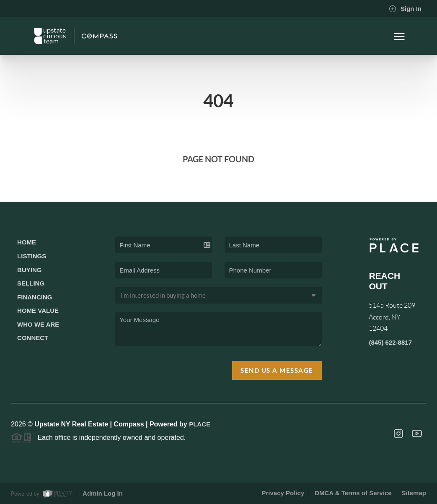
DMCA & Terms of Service (353, 493)
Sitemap (414, 493)
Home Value (38, 310)
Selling (31, 283)
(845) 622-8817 (390, 342)
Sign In (405, 9)
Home (27, 242)
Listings (32, 256)
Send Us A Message (277, 370)
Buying (29, 270)
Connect (33, 338)
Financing (35, 297)
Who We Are (38, 324)
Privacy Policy (283, 493)
